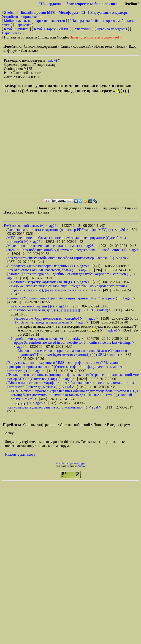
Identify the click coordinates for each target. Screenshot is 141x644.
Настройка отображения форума (70, 463)
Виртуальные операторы (109, 12)
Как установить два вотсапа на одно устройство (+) (47, 407)
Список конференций (40, 46)
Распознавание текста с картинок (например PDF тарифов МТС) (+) (60, 230)
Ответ (30, 212)
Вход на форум (118, 425)
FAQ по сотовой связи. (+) (24, 226)
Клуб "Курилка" (16, 29)
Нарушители (12, 33)
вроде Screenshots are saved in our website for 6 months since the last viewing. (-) (75, 342)
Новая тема (103, 46)
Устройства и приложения (22, 17)
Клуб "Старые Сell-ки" (52, 29)
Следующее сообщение (119, 208)
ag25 (92, 318)
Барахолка (23, 25)
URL (90, 310)
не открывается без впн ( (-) (32, 306)
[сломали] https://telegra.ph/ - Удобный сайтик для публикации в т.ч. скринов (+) (69, 274)
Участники (83, 29)
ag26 (122, 230)
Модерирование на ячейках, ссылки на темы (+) (45, 246)
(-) (23, 403)
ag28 (53, 226)
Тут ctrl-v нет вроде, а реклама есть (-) (44, 322)
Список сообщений (76, 46)
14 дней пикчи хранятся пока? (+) (37, 338)
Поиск (120, 46)
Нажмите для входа (20, 454)
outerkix (74, 338)
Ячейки (10, 12)
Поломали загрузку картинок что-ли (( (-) (43, 282)
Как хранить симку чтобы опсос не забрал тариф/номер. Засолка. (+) (61, 258)
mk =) (53, 60)
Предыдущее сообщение (78, 208)
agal (39, 371)
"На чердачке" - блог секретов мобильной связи (79, 4)
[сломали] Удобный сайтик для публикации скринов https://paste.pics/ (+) (64, 298)
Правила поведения (112, 29)
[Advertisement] (43, 151)
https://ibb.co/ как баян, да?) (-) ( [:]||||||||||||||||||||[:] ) (48, 310)
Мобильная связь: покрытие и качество (34, 21)
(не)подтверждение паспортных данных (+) (41, 266)
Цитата (43, 212)
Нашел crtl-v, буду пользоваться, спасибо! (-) (49, 318)
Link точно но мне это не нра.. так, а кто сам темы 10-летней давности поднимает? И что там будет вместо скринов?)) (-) (72, 353)
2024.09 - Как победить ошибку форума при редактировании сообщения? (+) (67, 250)
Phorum (81, 466)
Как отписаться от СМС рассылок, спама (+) (42, 270)
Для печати (30, 51)
